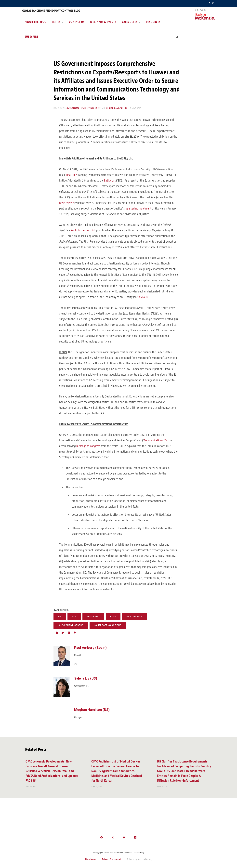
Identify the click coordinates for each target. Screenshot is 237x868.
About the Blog (35, 22)
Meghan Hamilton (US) (117, 108)
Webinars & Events (103, 22)
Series (56, 22)
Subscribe (32, 37)
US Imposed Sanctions (108, 625)
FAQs (113, 617)
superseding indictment (138, 209)
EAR (74, 617)
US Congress (134, 617)
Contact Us (77, 22)
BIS (60, 617)
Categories (130, 22)
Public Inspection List (83, 230)
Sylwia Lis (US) (94, 108)
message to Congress (88, 446)
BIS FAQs (143, 297)
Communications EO (155, 440)
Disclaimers (90, 859)
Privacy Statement (112, 859)
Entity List (110, 181)
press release (66, 203)
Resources (153, 22)
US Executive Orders (71, 625)
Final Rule (71, 175)
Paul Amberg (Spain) (77, 108)
